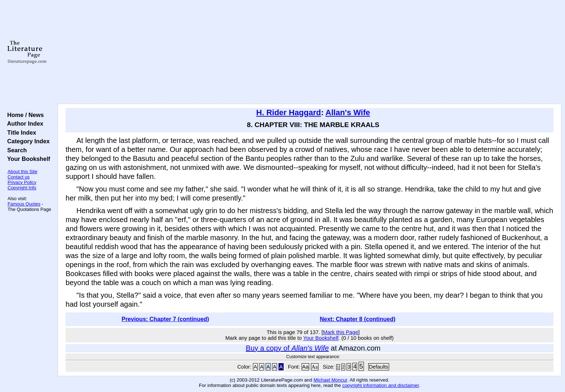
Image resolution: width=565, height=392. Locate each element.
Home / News (24, 115)
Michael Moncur (330, 380)
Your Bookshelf (27, 159)
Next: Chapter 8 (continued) (358, 319)
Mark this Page (341, 332)
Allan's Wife (348, 112)
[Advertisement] (310, 52)
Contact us (19, 177)
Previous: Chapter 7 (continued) (165, 319)
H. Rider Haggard (289, 112)
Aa (306, 367)
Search (15, 150)
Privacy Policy (22, 182)
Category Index (27, 141)
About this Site (23, 172)
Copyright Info (22, 188)
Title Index (20, 132)
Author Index (24, 123)
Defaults (379, 367)
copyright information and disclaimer (381, 385)
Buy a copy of (287, 348)
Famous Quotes (24, 204)
